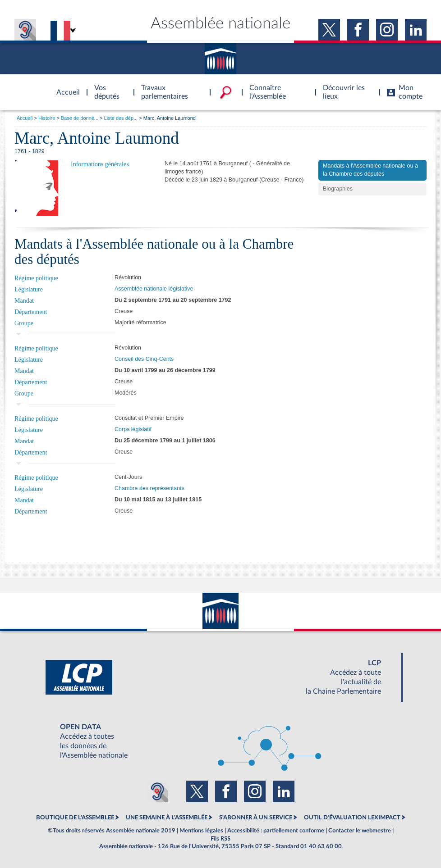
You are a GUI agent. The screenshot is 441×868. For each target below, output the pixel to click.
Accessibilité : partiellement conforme (276, 831)
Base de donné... (80, 118)
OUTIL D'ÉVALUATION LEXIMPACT (352, 818)
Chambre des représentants (149, 488)
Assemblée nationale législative (154, 289)
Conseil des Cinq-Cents (144, 359)
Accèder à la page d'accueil (65, 87)
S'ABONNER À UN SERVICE (256, 818)
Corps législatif (133, 429)
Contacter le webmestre (360, 831)
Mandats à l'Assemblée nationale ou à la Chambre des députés (370, 170)
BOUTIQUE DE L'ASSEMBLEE (75, 818)
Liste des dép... (121, 118)
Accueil (25, 118)
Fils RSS (220, 839)
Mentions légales (201, 831)
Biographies (338, 189)
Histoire (47, 118)
